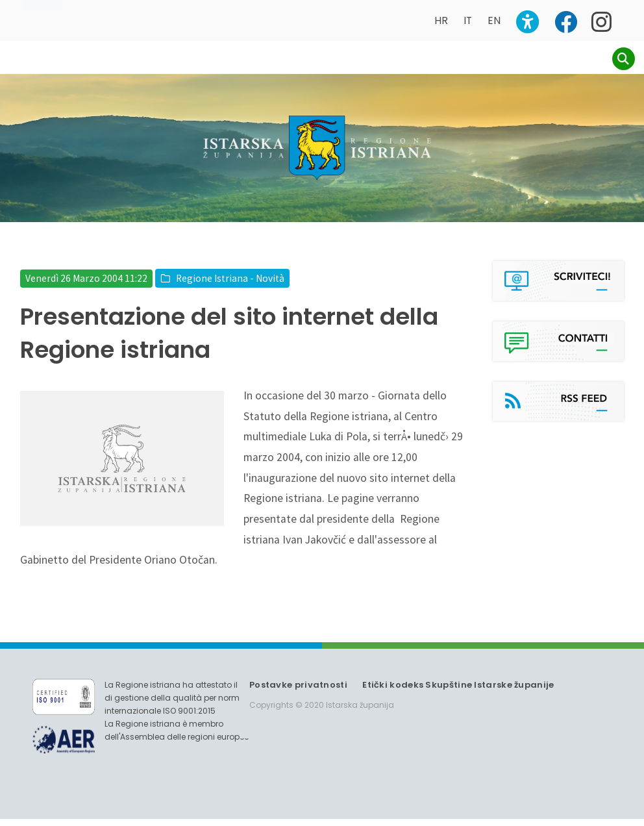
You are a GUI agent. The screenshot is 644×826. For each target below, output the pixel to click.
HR (441, 20)
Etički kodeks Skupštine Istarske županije (458, 692)
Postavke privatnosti (298, 692)
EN (494, 20)
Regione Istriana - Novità (230, 285)
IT (468, 20)
